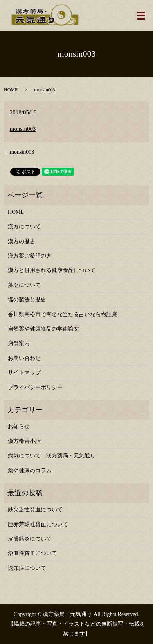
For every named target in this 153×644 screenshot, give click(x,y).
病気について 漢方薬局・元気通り (52, 456)
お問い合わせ (24, 358)
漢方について (24, 227)
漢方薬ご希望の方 (30, 256)
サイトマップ (24, 373)
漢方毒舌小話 (24, 441)
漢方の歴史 (22, 241)
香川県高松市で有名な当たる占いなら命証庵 (63, 314)
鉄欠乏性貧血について (35, 510)
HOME (11, 90)
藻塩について (24, 285)
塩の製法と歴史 (27, 300)
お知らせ (19, 426)
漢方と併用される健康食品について (52, 270)
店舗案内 (19, 343)
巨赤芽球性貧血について (38, 524)
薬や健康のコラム (30, 471)
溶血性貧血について (32, 553)
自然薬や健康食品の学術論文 (43, 329)
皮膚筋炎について (30, 539)
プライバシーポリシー (35, 387)
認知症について (27, 568)
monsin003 (23, 129)
